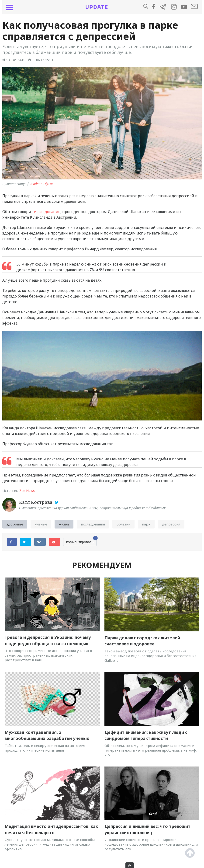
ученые (41, 524)
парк (146, 524)
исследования (93, 524)
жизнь (64, 524)
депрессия (171, 524)
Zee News (27, 491)
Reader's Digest (41, 184)
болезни (123, 524)
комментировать (81, 541)
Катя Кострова (36, 502)
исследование (47, 212)
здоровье (15, 524)
